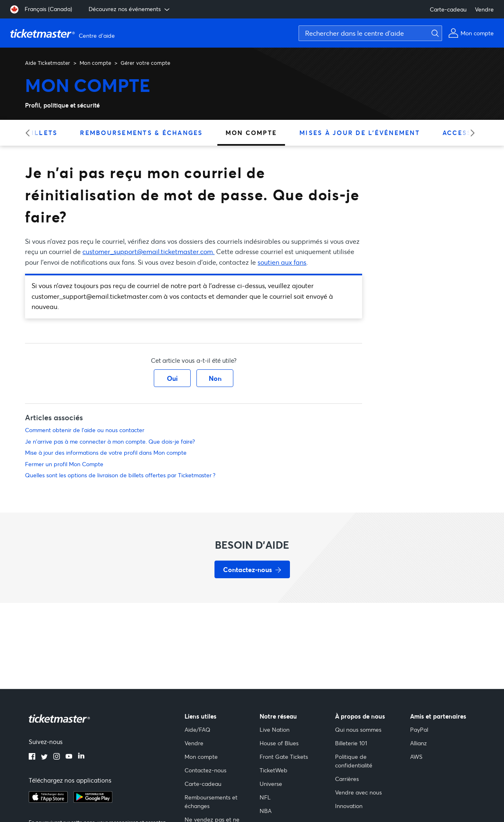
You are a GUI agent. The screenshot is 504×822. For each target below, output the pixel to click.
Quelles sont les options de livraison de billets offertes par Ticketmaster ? (120, 475)
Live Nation (275, 729)
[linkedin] (81, 757)
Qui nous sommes (358, 729)
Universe (271, 784)
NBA (266, 811)
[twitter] (44, 757)
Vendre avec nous (358, 792)
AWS (416, 757)
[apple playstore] (48, 800)
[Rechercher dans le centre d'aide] (370, 33)
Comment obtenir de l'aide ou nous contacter (85, 430)
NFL (265, 797)
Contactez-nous (205, 770)
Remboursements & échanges (141, 133)
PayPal (419, 729)
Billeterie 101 (351, 743)
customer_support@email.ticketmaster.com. (148, 251)
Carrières (347, 779)
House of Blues (279, 743)
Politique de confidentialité (354, 761)
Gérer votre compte (145, 63)
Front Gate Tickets (284, 757)
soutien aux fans (282, 262)
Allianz (418, 743)
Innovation (349, 806)
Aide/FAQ (197, 729)
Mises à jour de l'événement (360, 133)
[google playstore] (93, 800)
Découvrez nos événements (130, 9)
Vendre (484, 9)
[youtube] (69, 757)
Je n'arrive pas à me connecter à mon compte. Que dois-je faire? (110, 441)
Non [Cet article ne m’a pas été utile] (215, 378)
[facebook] (32, 757)
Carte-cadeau (448, 9)
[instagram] (57, 757)
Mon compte (95, 63)
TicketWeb (274, 770)
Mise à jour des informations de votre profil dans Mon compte (106, 452)
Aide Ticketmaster (48, 63)
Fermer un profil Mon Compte (64, 464)
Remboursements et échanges (211, 801)
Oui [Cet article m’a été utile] (172, 378)
